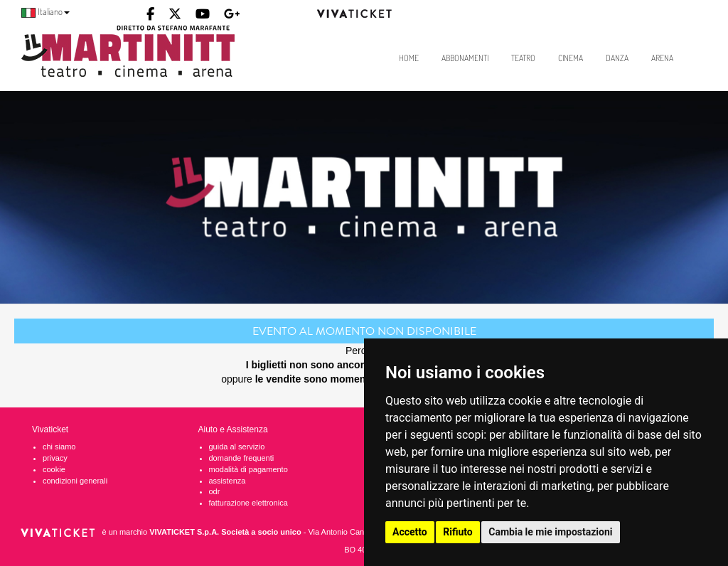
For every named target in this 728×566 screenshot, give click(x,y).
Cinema (571, 58)
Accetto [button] (410, 532)
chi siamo (59, 447)
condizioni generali (75, 481)
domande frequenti (242, 458)
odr (215, 491)
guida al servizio (237, 447)
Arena (662, 58)
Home (409, 58)
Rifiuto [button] (458, 532)
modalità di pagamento (248, 469)
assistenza (227, 481)
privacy (55, 458)
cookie (54, 469)
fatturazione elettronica (248, 503)
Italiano (45, 11)
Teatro (523, 58)
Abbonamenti (465, 58)
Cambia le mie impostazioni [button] (550, 532)
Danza (617, 58)
